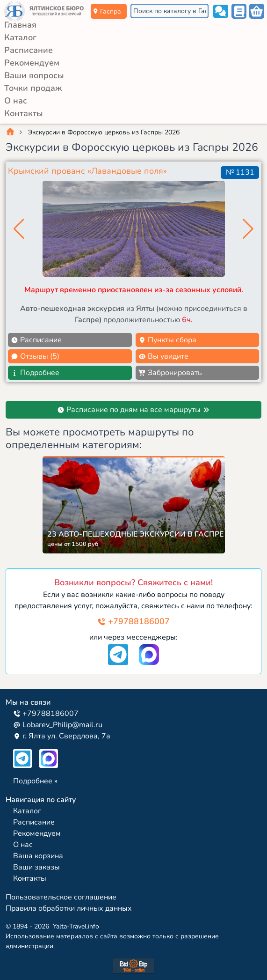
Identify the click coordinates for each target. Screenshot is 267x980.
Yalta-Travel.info (76, 926)
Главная (20, 25)
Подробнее (35, 373)
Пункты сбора (167, 340)
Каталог (20, 37)
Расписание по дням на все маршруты (133, 410)
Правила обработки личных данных (69, 908)
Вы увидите (163, 356)
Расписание (29, 50)
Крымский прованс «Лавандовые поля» (87, 171)
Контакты (24, 113)
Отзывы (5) (35, 356)
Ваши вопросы (34, 75)
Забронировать (170, 373)
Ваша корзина (38, 856)
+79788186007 (133, 621)
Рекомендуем (32, 63)
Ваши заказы (36, 867)
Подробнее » (35, 781)
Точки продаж (33, 88)
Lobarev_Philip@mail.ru (58, 725)
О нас (16, 101)
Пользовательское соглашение (61, 897)
